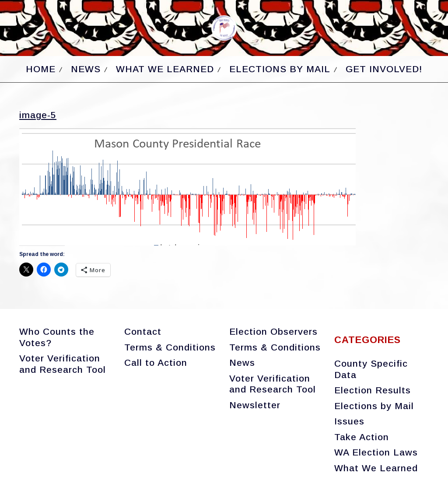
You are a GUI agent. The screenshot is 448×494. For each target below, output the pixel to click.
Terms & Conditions (170, 347)
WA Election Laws (376, 452)
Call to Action (156, 363)
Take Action (362, 437)
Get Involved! (384, 69)
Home (41, 69)
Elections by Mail (280, 69)
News (86, 69)
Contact (143, 331)
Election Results (373, 390)
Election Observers (273, 331)
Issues (349, 421)
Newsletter (255, 405)
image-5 (38, 115)
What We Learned (165, 69)
